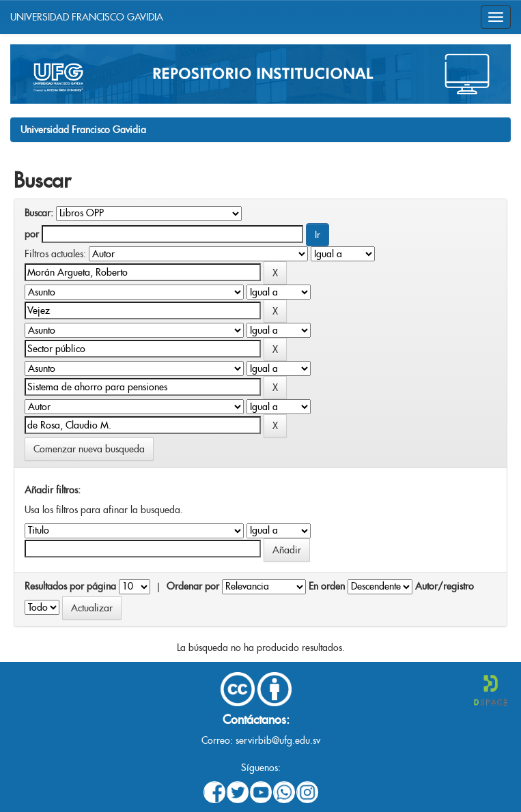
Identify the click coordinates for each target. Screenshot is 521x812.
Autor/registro (445, 586)
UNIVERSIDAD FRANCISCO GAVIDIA (87, 17)
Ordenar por (193, 586)
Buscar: (39, 213)
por (32, 234)
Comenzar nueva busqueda (89, 449)
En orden (327, 586)
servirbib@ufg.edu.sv (278, 740)
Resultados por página (70, 586)
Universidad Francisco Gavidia (83, 130)
